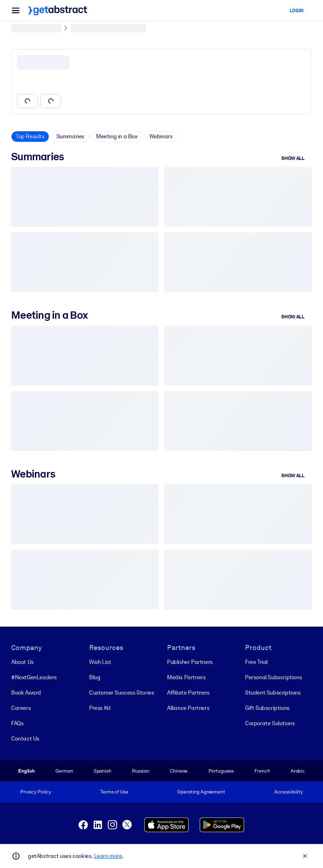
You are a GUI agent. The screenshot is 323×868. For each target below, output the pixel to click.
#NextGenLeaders (34, 677)
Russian (141, 770)
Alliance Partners (188, 708)
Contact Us (25, 738)
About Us (22, 662)
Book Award (26, 692)
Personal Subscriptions (273, 677)
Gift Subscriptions (267, 708)
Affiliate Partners (188, 692)
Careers (21, 708)
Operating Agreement (201, 792)
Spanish (103, 770)
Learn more (108, 856)
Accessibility (289, 792)
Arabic (298, 770)
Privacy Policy (36, 792)
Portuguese (221, 770)
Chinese (179, 770)
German (64, 770)
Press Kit (100, 708)
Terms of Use (114, 792)
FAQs (17, 723)
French (262, 770)
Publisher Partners (190, 662)
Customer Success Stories (121, 692)
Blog (95, 677)
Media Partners (186, 677)
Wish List (100, 662)
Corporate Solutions (270, 723)
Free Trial (256, 662)
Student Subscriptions (273, 692)
